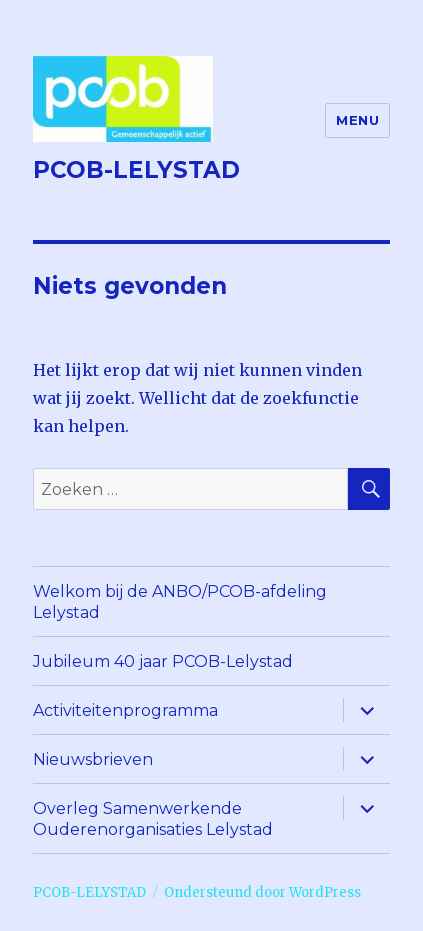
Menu (357, 120)
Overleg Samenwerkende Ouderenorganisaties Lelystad (153, 819)
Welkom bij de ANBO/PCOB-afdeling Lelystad (180, 602)
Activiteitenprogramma (125, 710)
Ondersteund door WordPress (262, 892)
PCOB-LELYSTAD (136, 170)
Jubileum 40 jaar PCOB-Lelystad (163, 661)
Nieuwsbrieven (93, 759)
